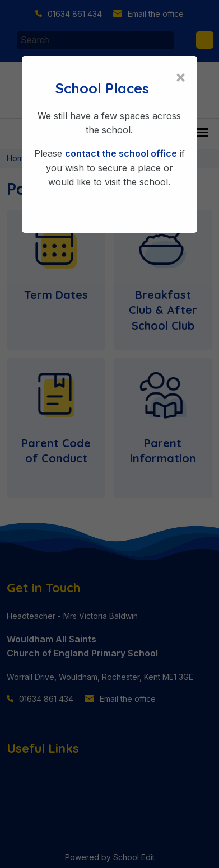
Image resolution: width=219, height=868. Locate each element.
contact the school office (121, 153)
